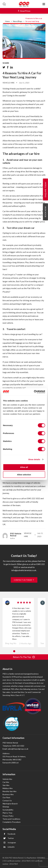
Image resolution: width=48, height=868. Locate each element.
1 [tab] (14, 651)
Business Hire (8, 794)
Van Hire (6, 785)
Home (7, 21)
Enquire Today (46, 190)
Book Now (45, 212)
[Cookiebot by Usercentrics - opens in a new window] (34, 392)
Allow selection (24, 475)
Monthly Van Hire (9, 791)
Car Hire (6, 782)
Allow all (24, 467)
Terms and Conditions (11, 819)
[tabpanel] (18, 623)
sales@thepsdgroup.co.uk (18, 749)
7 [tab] (31, 651)
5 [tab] (25, 651)
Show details (34, 459)
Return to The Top (24, 657)
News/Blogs (18, 21)
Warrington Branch (10, 804)
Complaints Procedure (12, 822)
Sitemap (6, 807)
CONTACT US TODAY (24, 580)
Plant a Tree (7, 813)
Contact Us (7, 801)
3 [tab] (20, 651)
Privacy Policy (8, 816)
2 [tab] (17, 651)
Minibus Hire (8, 788)
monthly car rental (34, 144)
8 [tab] (34, 651)
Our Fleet (6, 797)
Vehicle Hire (9, 83)
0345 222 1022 (33, 498)
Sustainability (8, 810)
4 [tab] (23, 651)
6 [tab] (28, 651)
